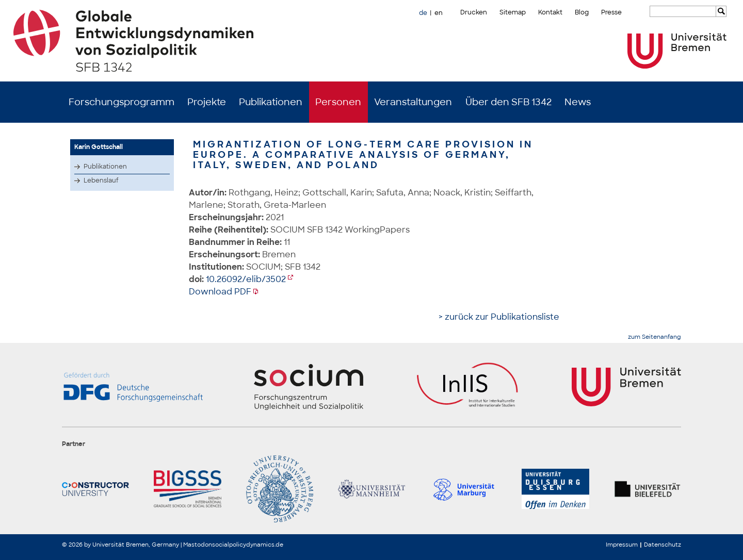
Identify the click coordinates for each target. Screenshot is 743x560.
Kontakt (550, 12)
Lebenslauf (101, 180)
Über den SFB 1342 (508, 102)
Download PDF (220, 292)
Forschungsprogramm (122, 102)
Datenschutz (663, 545)
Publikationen (271, 102)
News (578, 102)
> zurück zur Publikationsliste (499, 317)
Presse (611, 12)
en (439, 13)
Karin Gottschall (99, 147)
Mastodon (198, 545)
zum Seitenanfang (655, 337)
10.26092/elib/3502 (246, 279)
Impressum (622, 545)
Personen (338, 102)
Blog (582, 12)
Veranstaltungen (413, 102)
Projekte (207, 102)
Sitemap (513, 12)
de (423, 13)
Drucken (474, 12)
